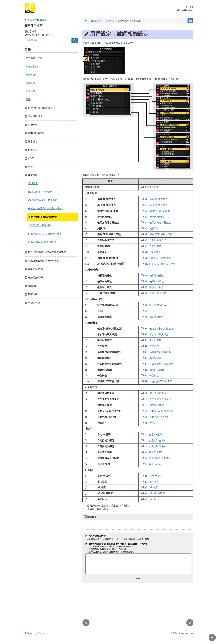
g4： (155, 493)
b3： (154, 287)
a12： (160, 264)
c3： (154, 317)
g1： (153, 476)
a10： (153, 252)
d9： (152, 376)
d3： (154, 340)
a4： (154, 217)
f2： (155, 440)
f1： (153, 435)
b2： (154, 281)
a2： (156, 205)
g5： (152, 499)
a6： (151, 228)
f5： (157, 458)
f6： (153, 464)
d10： (158, 381)
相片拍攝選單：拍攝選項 (43, 200)
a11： (158, 258)
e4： (159, 411)
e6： (152, 423)
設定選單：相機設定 (40, 225)
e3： (154, 405)
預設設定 (33, 183)
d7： (159, 364)
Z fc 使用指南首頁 (37, 20)
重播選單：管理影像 (40, 192)
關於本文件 (32, 75)
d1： (159, 329)
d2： (156, 334)
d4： (152, 346)
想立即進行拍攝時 (35, 58)
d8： (154, 370)
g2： (152, 482)
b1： (154, 276)
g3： (151, 487)
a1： (156, 199)
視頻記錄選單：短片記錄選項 (45, 209)
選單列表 (31, 83)
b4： (155, 293)
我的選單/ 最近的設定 (42, 242)
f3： (155, 446)
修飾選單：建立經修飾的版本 (45, 234)
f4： (154, 452)
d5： (158, 352)
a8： (155, 240)
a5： (158, 223)
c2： (149, 311)
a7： (158, 234)
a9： (153, 246)
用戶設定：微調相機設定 (43, 217)
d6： (154, 358)
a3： (157, 211)
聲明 (28, 99)
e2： (158, 399)
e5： (156, 417)
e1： (155, 393)
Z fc (96, 21)
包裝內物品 (32, 66)
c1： (157, 305)
